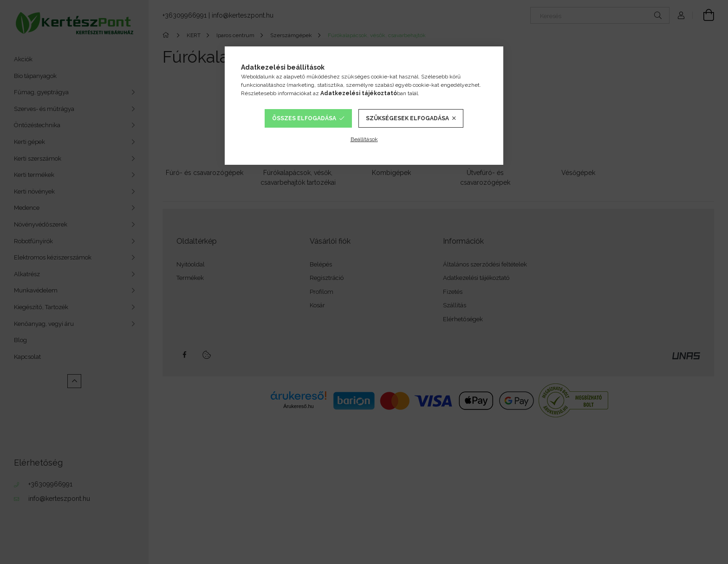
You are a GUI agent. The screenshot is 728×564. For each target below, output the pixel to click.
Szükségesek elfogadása (407, 118)
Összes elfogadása (304, 118)
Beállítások (364, 139)
